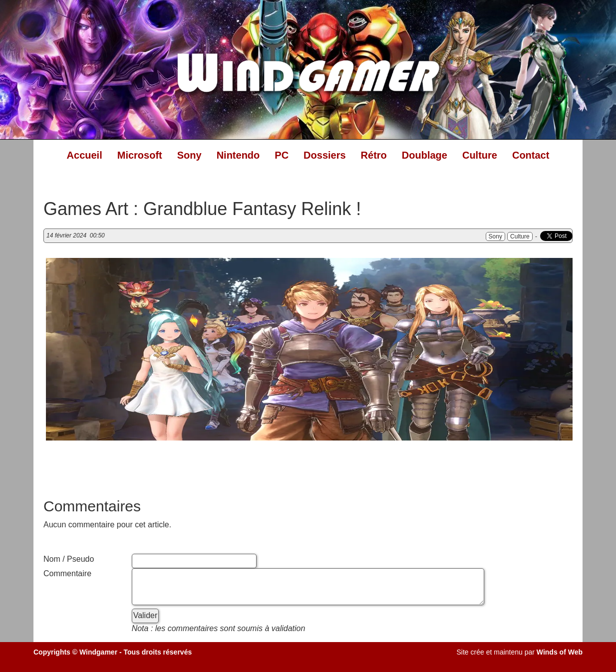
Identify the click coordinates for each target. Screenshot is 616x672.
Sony (189, 155)
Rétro (374, 155)
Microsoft (140, 155)
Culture (480, 155)
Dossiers (325, 155)
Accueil (85, 155)
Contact (531, 155)
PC (282, 155)
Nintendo (238, 155)
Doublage (425, 155)
